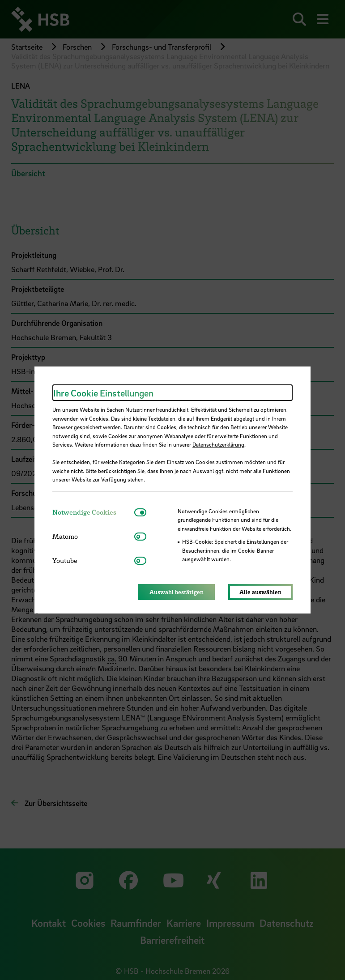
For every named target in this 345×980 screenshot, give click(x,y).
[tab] (93, 512)
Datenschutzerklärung (218, 444)
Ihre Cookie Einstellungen (103, 393)
